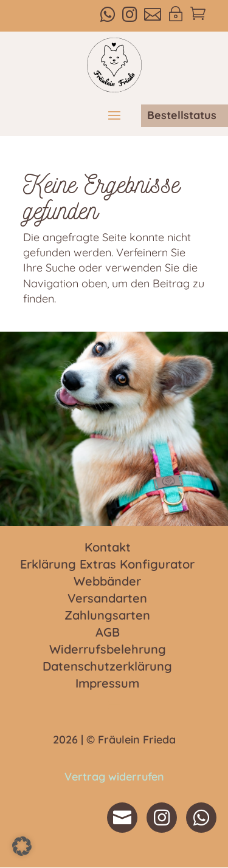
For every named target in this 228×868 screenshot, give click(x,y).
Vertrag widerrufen (114, 777)
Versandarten (107, 599)
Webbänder (107, 582)
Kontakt (108, 548)
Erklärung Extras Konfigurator (107, 565)
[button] (22, 846)
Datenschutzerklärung (107, 667)
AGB (108, 633)
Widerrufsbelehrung (108, 650)
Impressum (107, 684)
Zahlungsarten (107, 616)
